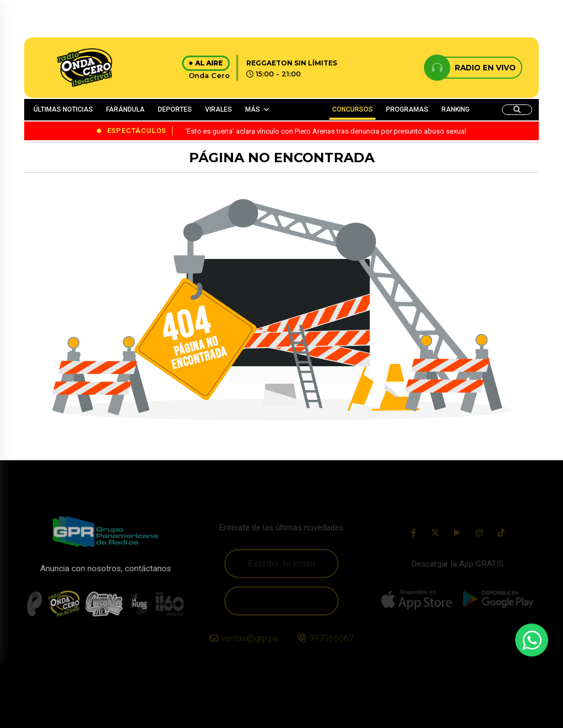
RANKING (456, 109)
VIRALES (219, 109)
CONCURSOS (352, 109)
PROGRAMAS (407, 109)
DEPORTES (175, 109)
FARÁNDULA (125, 109)
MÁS (253, 109)
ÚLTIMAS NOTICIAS (63, 109)
